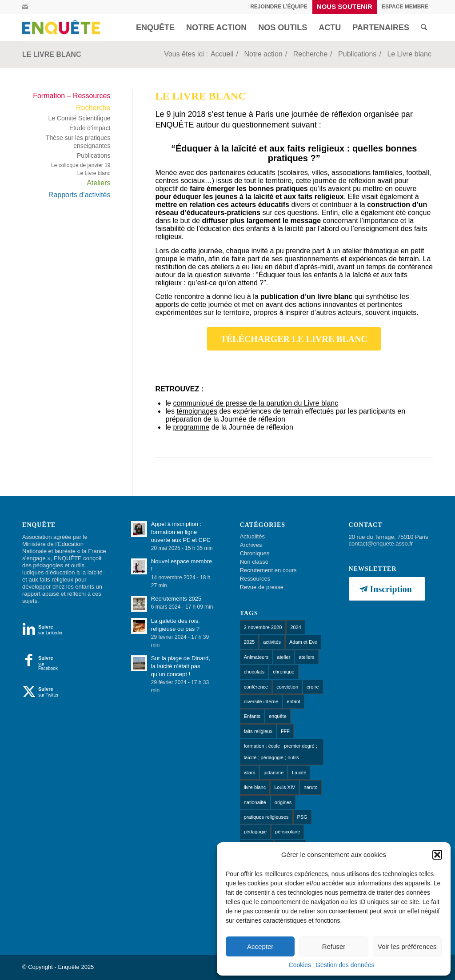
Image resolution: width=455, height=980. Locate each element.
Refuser (334, 946)
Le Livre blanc (52, 54)
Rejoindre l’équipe (279, 7)
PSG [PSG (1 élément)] (302, 817)
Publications (94, 155)
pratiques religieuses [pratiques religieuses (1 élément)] (266, 817)
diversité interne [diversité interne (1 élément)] (261, 701)
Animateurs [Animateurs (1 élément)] (256, 657)
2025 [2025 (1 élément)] (249, 642)
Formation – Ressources (72, 96)
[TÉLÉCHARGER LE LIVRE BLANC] (294, 339)
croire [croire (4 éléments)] (313, 687)
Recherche (93, 108)
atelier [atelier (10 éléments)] (283, 657)
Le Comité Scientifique (79, 118)
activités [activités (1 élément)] (272, 642)
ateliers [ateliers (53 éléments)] (306, 657)
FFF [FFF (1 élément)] (285, 731)
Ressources (255, 579)
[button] (437, 855)
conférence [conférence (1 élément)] (256, 687)
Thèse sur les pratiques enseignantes (78, 142)
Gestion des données (345, 965)
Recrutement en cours (268, 570)
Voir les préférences (407, 946)
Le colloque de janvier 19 (81, 165)
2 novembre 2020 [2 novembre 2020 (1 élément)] (263, 627)
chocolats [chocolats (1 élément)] (254, 672)
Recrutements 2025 (176, 599)
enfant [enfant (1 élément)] (293, 701)
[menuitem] (279, 7)
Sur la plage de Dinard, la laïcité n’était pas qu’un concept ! (181, 666)
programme (191, 427)
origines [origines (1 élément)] (283, 802)
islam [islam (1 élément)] (250, 773)
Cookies (300, 965)
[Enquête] (63, 28)
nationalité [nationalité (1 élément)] (255, 802)
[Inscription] (387, 589)
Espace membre (405, 7)
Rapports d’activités (80, 195)
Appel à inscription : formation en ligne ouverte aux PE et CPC (181, 532)
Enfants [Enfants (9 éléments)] (252, 716)
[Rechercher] (424, 28)
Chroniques (255, 553)
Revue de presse (262, 587)
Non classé (254, 562)
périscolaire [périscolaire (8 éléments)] (287, 832)
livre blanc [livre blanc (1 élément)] (255, 787)
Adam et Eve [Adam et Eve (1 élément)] (303, 642)
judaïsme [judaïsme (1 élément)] (273, 773)
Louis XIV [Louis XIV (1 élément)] (285, 787)
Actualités (252, 536)
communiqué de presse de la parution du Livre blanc (255, 403)
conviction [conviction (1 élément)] (287, 687)
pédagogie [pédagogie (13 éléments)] (255, 832)
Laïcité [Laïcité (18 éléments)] (299, 773)
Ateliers (98, 183)
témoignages (197, 411)
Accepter (260, 946)
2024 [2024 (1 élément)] (295, 627)
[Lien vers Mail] (25, 7)
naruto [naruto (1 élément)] (310, 787)
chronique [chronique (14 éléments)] (283, 672)
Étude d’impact (90, 128)
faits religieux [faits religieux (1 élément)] (258, 731)
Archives (251, 545)
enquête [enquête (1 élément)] (278, 716)
